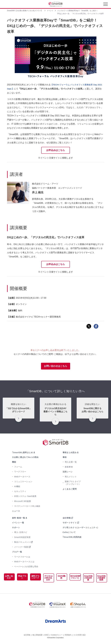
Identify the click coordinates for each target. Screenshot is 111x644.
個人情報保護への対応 (41, 634)
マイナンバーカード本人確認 (27, 507)
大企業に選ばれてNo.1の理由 (25, 458)
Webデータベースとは (24, 562)
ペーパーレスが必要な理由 (26, 567)
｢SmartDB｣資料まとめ (22, 453)
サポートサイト (70, 523)
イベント (50, 11)
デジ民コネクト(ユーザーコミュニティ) (80, 528)
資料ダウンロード (35, 578)
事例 (65, 458)
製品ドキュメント (22, 543)
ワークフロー (20, 472)
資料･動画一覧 (19, 519)
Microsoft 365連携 (23, 502)
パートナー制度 (21, 548)
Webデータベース (22, 477)
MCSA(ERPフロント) (75, 578)
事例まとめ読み (70, 453)
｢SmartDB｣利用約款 (72, 538)
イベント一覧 (18, 523)
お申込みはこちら (56, 150)
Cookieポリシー (57, 634)
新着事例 (69, 468)
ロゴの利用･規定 (80, 634)
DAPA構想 (61, 578)
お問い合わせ (9, 578)
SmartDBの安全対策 (88, 579)
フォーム (18, 468)
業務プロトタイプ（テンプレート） (73, 484)
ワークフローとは (22, 558)
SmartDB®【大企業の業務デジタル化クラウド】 (25, 11)
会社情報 (67, 519)
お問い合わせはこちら (56, 367)
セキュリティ (20, 492)
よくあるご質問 (70, 490)
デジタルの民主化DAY (48, 579)
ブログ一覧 (17, 553)
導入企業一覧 (71, 463)
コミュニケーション (23, 482)
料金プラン (22, 578)
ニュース (16, 512)
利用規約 (68, 634)
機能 (14, 463)
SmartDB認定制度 (22, 538)
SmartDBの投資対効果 (101, 579)
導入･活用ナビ (21, 533)
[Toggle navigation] (106, 5)
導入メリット (71, 477)
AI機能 (17, 487)
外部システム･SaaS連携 (25, 497)
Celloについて (69, 533)
